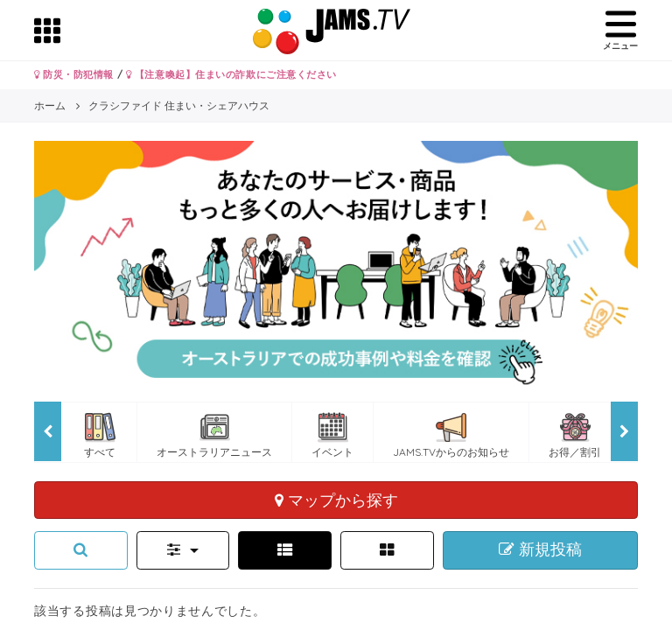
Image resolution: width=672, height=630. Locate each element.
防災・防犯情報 (74, 74)
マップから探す (336, 500)
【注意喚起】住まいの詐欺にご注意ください (231, 74)
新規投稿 (540, 549)
